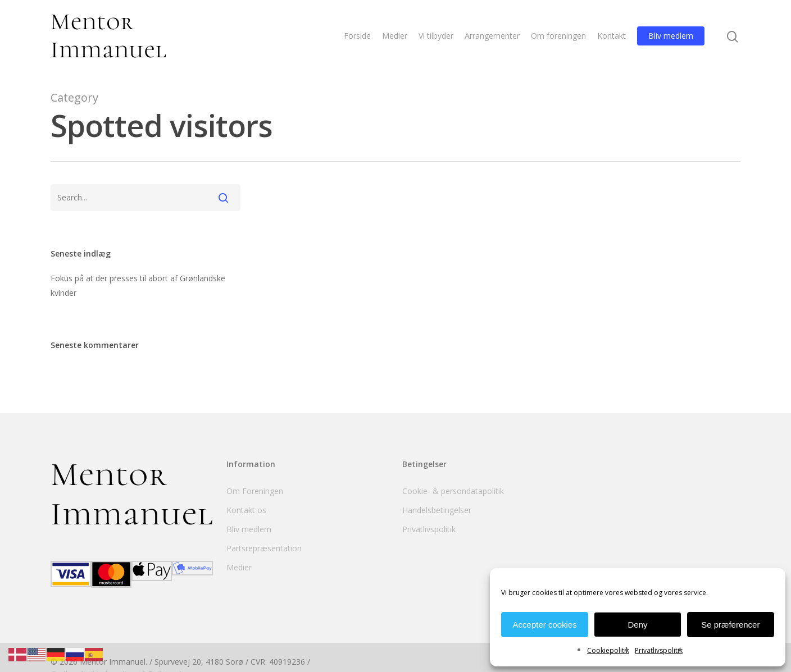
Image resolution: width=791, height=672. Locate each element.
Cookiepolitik (608, 650)
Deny (637, 625)
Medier (395, 36)
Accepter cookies (545, 625)
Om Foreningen (255, 491)
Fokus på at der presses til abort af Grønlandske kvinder (138, 285)
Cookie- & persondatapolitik (453, 491)
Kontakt (612, 36)
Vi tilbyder (436, 36)
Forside (357, 36)
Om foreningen (558, 36)
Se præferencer (730, 625)
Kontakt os (246, 510)
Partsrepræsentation (264, 548)
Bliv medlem (671, 36)
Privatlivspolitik (659, 650)
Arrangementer (492, 36)
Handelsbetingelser (437, 510)
